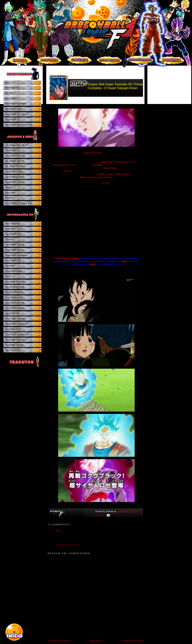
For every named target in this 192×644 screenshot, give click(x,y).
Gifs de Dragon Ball (14, 177)
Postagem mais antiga (132, 640)
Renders (9, 198)
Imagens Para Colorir (15, 182)
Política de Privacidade (16, 103)
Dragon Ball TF (12, 119)
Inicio (8, 82)
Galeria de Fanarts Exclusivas (19, 125)
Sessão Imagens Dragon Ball (18, 203)
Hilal (59, 531)
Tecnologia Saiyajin (14, 345)
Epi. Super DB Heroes (15, 166)
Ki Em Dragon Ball (14, 297)
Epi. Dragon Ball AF (14, 161)
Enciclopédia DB (13, 260)
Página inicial (96, 640)
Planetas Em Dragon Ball (17, 324)
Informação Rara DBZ (15, 281)
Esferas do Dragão (13, 271)
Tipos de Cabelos (13, 350)
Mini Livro (10, 193)
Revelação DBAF (13, 329)
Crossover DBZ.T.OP (15, 156)
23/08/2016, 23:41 (67, 545)
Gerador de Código (14, 171)
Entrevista (10, 266)
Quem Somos (11, 98)
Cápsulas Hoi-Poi (13, 234)
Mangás (9, 187)
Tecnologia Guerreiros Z (16, 339)
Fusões (8, 276)
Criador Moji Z (12, 150)
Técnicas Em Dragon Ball (17, 334)
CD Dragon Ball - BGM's (17, 145)
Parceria (9, 93)
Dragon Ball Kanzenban (16, 255)
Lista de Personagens (15, 308)
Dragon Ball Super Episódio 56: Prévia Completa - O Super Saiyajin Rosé (115, 86)
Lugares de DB (12, 313)
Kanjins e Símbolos (14, 292)
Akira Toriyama (12, 223)
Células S (9, 239)
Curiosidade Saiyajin (15, 244)
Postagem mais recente (59, 640)
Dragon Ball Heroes (14, 250)
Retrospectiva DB (13, 109)
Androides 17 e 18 (13, 229)
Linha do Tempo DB (14, 303)
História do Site (12, 88)
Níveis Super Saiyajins (15, 318)
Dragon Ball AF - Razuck (17, 114)
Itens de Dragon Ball (14, 287)
